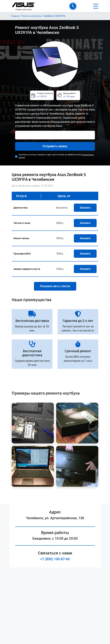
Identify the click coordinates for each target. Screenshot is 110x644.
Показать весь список (55, 286)
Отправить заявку (55, 146)
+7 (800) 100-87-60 (55, 559)
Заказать (85, 208)
